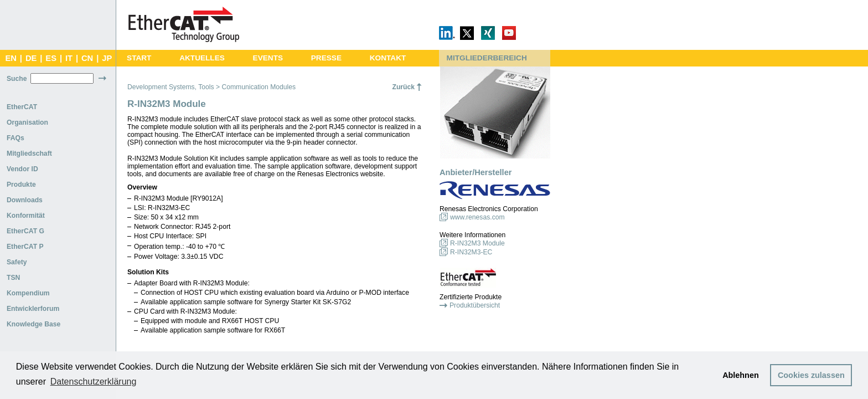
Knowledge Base (33, 324)
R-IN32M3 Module (477, 243)
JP (107, 58)
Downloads (25, 200)
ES (51, 58)
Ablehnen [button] (741, 375)
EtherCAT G (25, 231)
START (139, 58)
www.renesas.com (477, 217)
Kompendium (28, 293)
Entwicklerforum (33, 309)
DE (31, 58)
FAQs (15, 138)
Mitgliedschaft (29, 154)
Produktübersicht (475, 305)
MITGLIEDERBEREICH (487, 58)
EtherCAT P (25, 247)
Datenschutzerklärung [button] (94, 382)
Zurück (403, 87)
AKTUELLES (202, 58)
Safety (17, 262)
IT (69, 58)
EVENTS (268, 58)
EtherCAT (22, 107)
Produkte (21, 185)
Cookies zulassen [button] (811, 375)
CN (87, 58)
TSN (13, 278)
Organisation (27, 122)
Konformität (26, 216)
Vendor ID (22, 169)
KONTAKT (388, 58)
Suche (17, 79)
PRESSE (326, 58)
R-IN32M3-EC (471, 252)
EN (11, 58)
